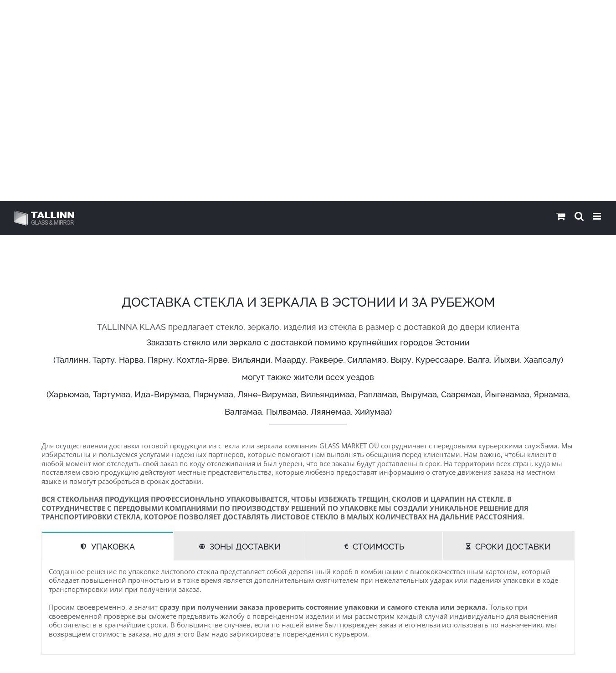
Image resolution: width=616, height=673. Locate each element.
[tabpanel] (308, 407)
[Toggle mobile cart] (561, 15)
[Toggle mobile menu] (598, 15)
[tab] (108, 345)
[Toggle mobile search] (579, 15)
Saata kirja (555, 658)
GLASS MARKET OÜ (129, 658)
